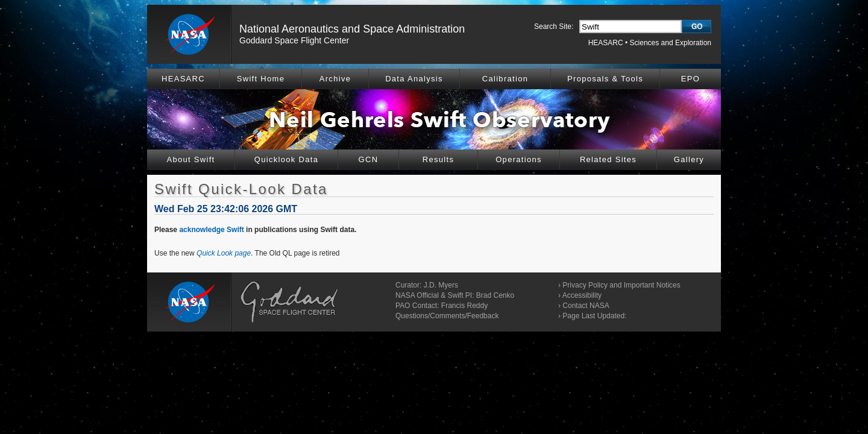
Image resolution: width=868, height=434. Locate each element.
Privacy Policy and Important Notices (621, 285)
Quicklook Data (286, 159)
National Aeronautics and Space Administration (352, 29)
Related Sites (608, 159)
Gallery (689, 159)
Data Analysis (414, 79)
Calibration (505, 79)
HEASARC (606, 43)
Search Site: (554, 27)
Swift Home (261, 79)
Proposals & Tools (605, 79)
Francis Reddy (464, 306)
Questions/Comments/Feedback (447, 316)
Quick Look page (224, 253)
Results (438, 159)
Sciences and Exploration (671, 43)
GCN (369, 159)
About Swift (190, 159)
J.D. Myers (441, 285)
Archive (335, 79)
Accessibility (582, 295)
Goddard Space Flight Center (294, 40)
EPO (690, 79)
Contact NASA (586, 306)
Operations (519, 159)
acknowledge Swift (211, 230)
